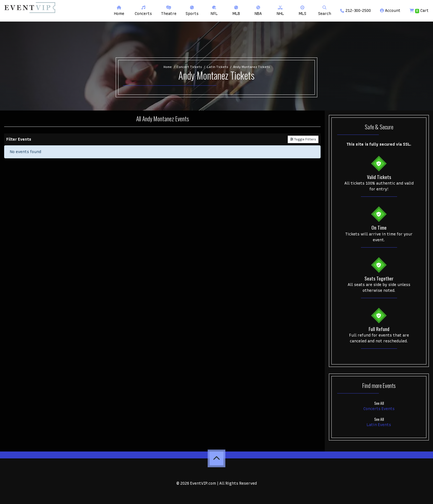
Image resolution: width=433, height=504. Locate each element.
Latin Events (379, 425)
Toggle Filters (303, 139)
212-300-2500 (356, 11)
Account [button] (390, 11)
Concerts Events (379, 409)
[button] (143, 11)
